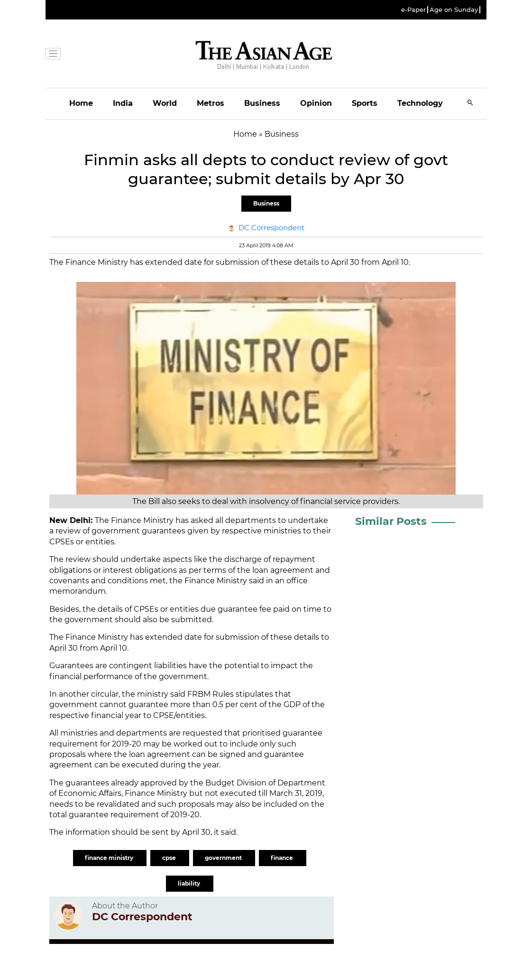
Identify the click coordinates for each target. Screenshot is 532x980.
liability (190, 883)
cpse (170, 858)
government (224, 858)
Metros (211, 103)
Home (81, 103)
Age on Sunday (454, 10)
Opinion (316, 103)
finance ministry (110, 858)
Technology (420, 103)
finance (283, 858)
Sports (365, 103)
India (123, 103)
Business (262, 103)
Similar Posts (391, 521)
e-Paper (413, 10)
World (165, 103)
